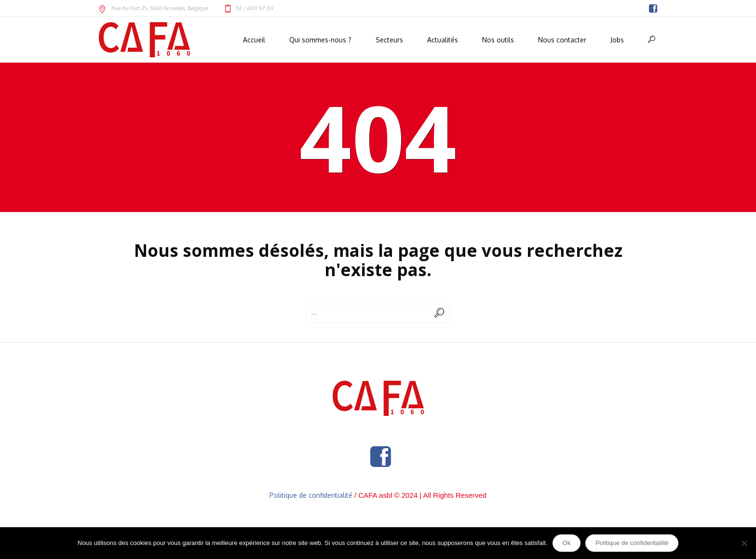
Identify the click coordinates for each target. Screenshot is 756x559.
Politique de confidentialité (311, 495)
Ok (567, 543)
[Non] (744, 543)
